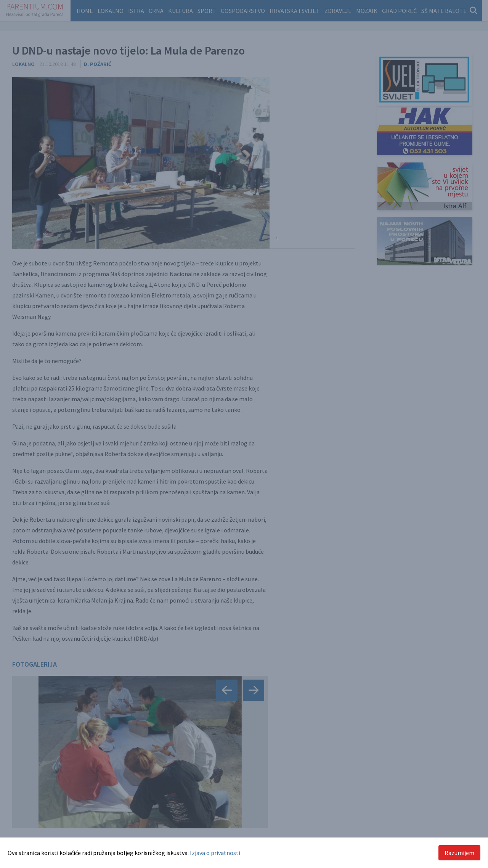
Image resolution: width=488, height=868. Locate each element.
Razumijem (459, 853)
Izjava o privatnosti (215, 853)
